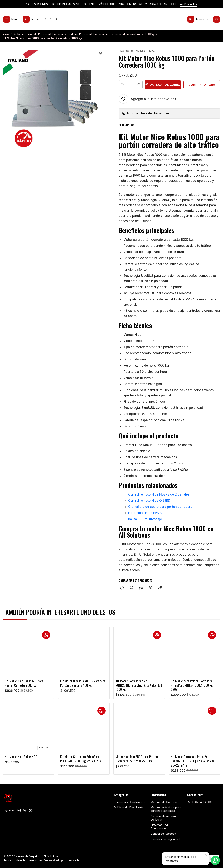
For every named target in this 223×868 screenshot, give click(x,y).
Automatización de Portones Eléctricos (38, 34)
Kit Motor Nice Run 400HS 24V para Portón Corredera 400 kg (83, 690)
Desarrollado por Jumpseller (62, 860)
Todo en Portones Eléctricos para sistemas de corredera (104, 34)
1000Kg (149, 34)
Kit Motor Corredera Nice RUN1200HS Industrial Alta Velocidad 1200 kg (139, 696)
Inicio (6, 34)
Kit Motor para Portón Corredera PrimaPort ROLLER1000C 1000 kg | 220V (193, 701)
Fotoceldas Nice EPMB (145, 513)
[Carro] (217, 19)
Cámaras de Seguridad (165, 839)
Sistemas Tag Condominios (159, 827)
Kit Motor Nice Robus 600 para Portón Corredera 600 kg (24, 687)
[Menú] (11, 19)
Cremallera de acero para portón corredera (160, 507)
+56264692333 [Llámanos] (199, 802)
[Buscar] (31, 19)
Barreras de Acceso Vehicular (163, 818)
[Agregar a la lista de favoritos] (147, 99)
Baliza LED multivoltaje (145, 519)
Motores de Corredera (165, 802)
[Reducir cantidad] (122, 85)
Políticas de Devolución (129, 808)
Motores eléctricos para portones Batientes (166, 809)
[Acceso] (198, 19)
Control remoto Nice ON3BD (149, 501)
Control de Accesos (163, 834)
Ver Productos (188, 4)
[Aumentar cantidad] (139, 85)
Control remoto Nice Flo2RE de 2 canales (159, 494)
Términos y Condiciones (129, 802)
